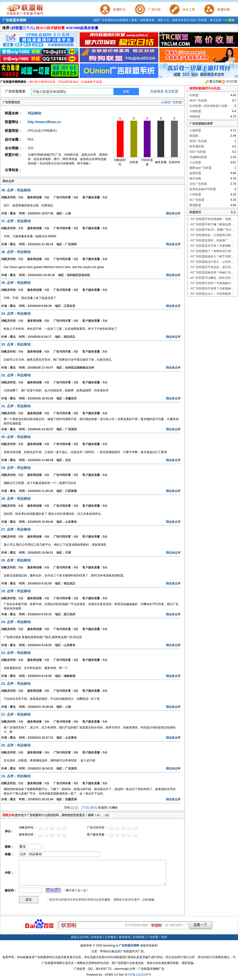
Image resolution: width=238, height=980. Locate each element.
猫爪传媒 (195, 178)
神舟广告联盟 (198, 101)
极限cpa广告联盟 (200, 168)
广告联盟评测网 (14, 20)
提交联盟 (171, 91)
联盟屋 (194, 136)
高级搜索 (157, 91)
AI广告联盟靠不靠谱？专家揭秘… (212, 288)
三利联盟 (195, 194)
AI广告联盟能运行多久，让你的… (212, 262)
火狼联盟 (195, 111)
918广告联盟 (198, 152)
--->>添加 (228, 20)
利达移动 (34, 113)
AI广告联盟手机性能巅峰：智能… (212, 219)
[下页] (85, 808)
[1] (72, 808)
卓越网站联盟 (198, 157)
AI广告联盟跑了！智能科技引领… (212, 251)
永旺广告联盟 (198, 184)
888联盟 (195, 117)
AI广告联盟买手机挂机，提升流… (212, 267)
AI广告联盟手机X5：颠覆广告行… (212, 230)
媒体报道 (125, 937)
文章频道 (110, 937)
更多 (233, 212)
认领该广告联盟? (172, 102)
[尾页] (93, 808)
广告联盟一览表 (157, 937)
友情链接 (139, 937)
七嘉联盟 (195, 130)
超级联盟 (195, 173)
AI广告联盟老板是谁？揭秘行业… (212, 272)
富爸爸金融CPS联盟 (203, 189)
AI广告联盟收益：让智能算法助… (212, 235)
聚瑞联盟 (195, 205)
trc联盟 (194, 95)
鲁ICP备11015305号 (138, 975)
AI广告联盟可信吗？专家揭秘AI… (212, 283)
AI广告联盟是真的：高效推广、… (212, 240)
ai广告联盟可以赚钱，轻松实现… (212, 278)
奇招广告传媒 (198, 141)
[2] (77, 808)
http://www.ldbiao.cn (44, 122)
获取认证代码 (80, 937)
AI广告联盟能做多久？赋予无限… (212, 256)
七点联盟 (195, 162)
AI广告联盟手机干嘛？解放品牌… (212, 224)
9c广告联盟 (197, 200)
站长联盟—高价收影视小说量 (208, 106)
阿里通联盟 (197, 146)
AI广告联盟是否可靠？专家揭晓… (212, 246)
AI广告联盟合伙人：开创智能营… (212, 294)
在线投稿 (96, 937)
